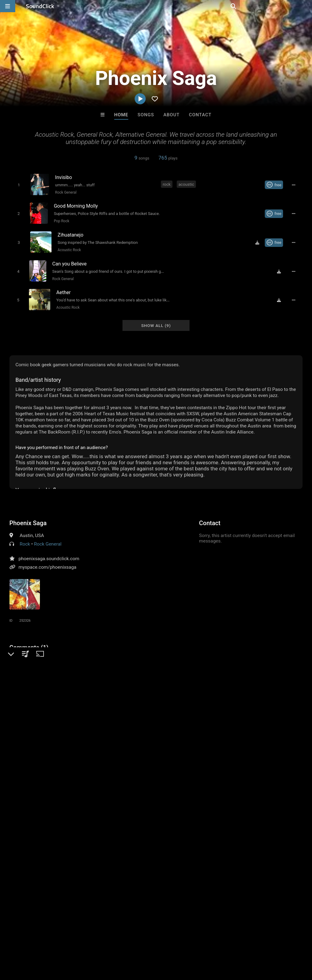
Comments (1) (29, 642)
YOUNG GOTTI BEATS (182, 850)
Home (121, 115)
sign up (34, 701)
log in (56, 701)
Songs (146, 115)
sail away (138, 739)
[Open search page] (306, 6)
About (171, 115)
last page (185, 739)
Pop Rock (61, 220)
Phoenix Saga (28, 518)
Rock (25, 539)
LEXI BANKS (231, 850)
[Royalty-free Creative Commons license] (276, 185)
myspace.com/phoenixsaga (48, 562)
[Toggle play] (18, 185)
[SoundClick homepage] (40, 6)
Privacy (145, 944)
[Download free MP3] (259, 240)
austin (101, 739)
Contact (200, 115)
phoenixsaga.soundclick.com (49, 553)
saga (118, 739)
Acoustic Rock (68, 248)
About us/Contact (54, 944)
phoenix (57, 739)
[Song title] (105, 177)
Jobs (83, 944)
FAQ (26, 944)
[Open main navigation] (8, 6)
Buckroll (81, 850)
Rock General (65, 192)
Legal (164, 944)
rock (167, 184)
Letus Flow (131, 850)
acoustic (187, 184)
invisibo (162, 739)
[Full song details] (295, 185)
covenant (80, 739)
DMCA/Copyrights (113, 944)
